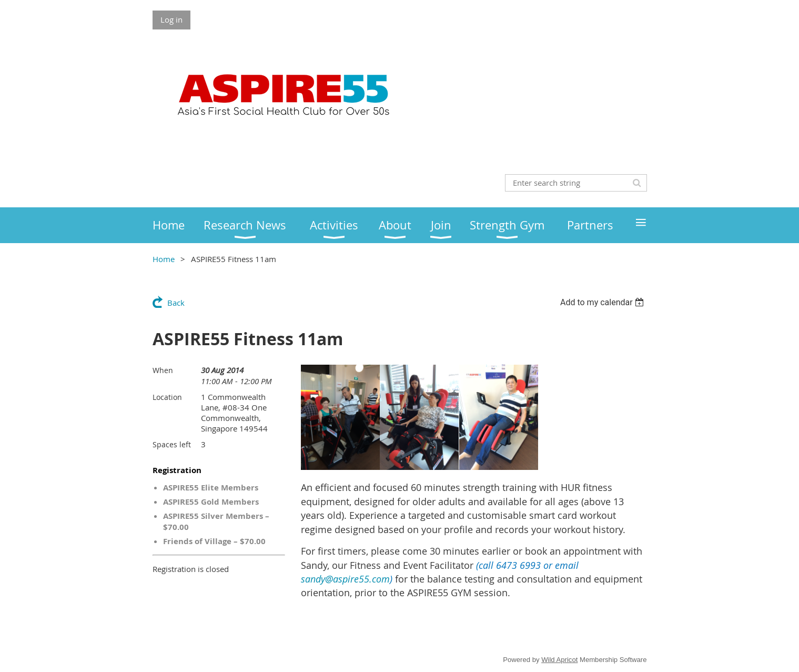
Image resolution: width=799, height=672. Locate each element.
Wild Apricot (559, 660)
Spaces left (172, 444)
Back (176, 303)
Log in (171, 19)
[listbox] (604, 302)
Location (167, 397)
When (163, 370)
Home (164, 259)
